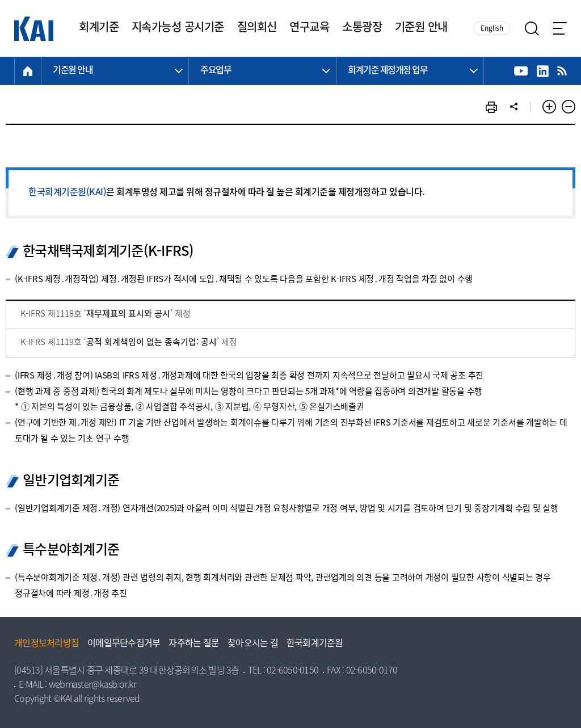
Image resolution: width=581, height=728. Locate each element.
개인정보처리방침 (47, 644)
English (492, 29)
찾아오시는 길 (253, 644)
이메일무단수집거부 (124, 644)
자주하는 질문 (194, 644)
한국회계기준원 (315, 644)
